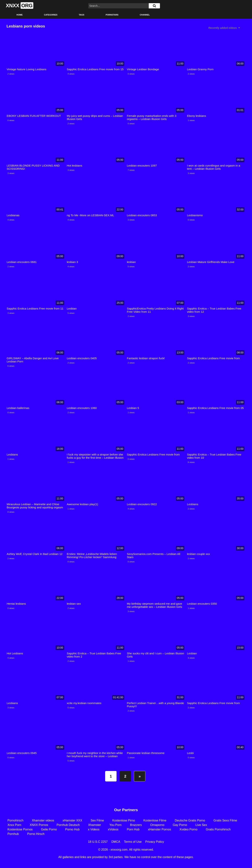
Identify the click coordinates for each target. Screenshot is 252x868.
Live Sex (201, 825)
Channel (145, 15)
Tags (82, 15)
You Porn (116, 825)
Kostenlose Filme (155, 820)
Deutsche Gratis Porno (190, 820)
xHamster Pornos (160, 829)
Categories (51, 15)
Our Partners (126, 810)
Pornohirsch (15, 820)
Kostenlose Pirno (124, 820)
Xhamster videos (43, 820)
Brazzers (136, 825)
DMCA (116, 842)
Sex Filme (97, 820)
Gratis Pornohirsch (218, 829)
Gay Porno (180, 825)
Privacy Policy (155, 842)
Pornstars (112, 15)
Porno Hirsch (36, 834)
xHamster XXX (72, 820)
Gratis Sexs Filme (225, 820)
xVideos (113, 829)
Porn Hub (133, 829)
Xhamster (94, 825)
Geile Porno (49, 829)
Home (20, 15)
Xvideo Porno (188, 829)
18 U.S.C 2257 (98, 842)
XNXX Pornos (39, 825)
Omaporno (157, 825)
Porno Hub (72, 829)
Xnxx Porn (14, 825)
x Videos (94, 829)
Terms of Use (133, 842)
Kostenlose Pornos (20, 829)
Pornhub (13, 834)
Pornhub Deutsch (68, 825)
